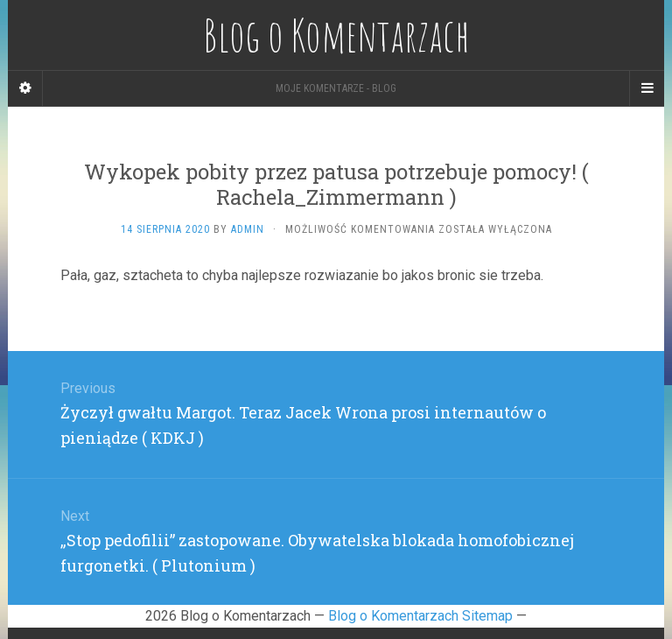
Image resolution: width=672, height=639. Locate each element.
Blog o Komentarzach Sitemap (420, 616)
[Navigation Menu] (647, 88)
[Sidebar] (25, 88)
